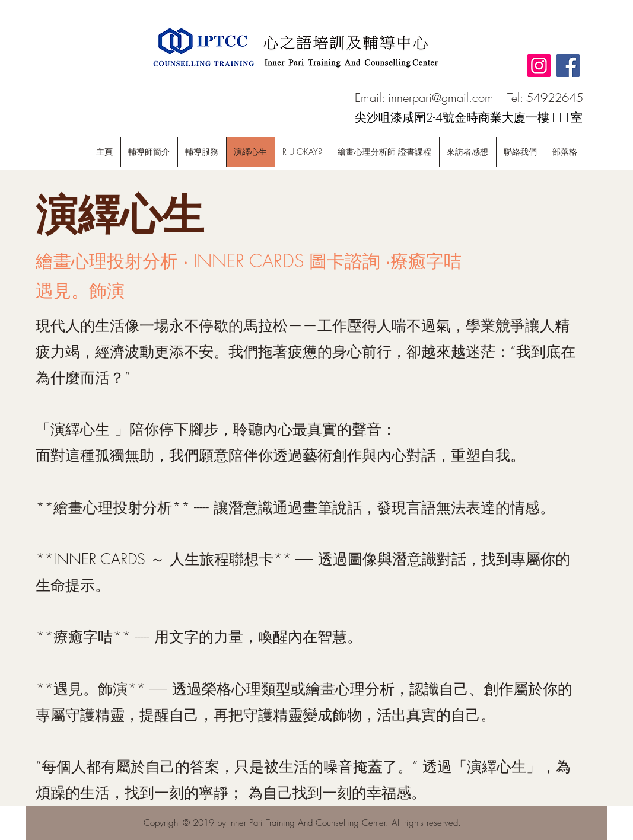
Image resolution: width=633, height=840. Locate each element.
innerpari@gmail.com (441, 98)
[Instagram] (539, 66)
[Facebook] (568, 66)
